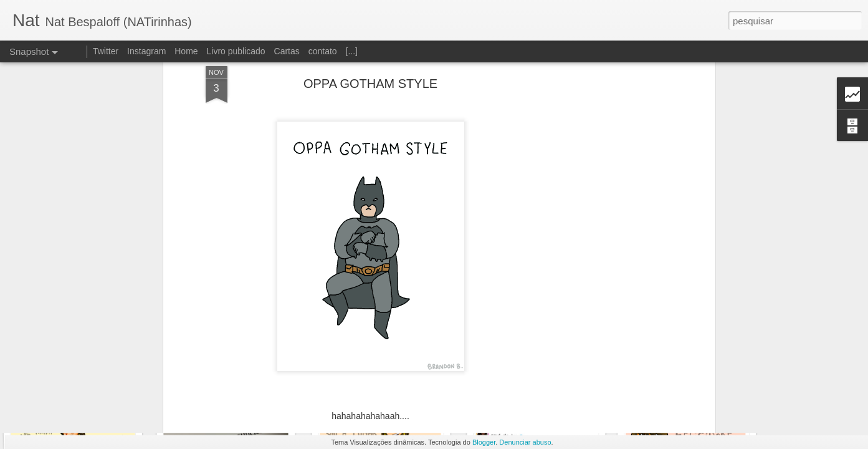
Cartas (287, 51)
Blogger (484, 442)
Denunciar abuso (525, 442)
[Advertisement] (604, 196)
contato (323, 51)
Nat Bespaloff (441, 380)
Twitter (106, 51)
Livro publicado (236, 51)
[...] (352, 51)
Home (186, 51)
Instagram (146, 51)
